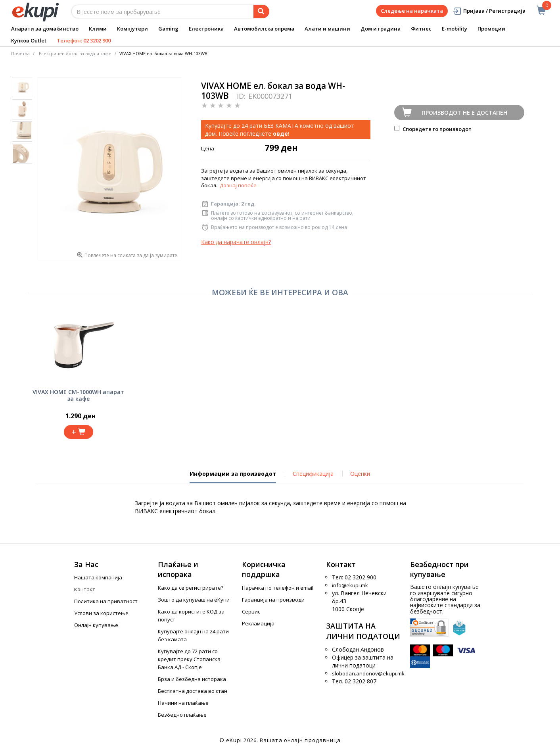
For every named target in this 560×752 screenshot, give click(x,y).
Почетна (20, 53)
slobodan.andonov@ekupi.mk (368, 673)
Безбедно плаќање (182, 715)
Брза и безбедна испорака (192, 679)
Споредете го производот (433, 129)
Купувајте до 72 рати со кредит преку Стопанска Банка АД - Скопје (189, 659)
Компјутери (132, 29)
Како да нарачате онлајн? (236, 242)
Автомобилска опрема (264, 29)
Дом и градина (381, 29)
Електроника (206, 29)
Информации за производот (233, 477)
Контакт (85, 589)
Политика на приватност (106, 601)
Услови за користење (101, 613)
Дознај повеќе (238, 185)
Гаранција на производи (273, 600)
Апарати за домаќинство (45, 29)
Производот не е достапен (464, 113)
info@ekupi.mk (350, 585)
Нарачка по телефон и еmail (278, 588)
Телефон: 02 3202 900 (84, 40)
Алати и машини (327, 29)
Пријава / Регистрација (489, 11)
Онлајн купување (96, 625)
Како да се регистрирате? (191, 588)
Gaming (168, 29)
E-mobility (455, 29)
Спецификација (313, 474)
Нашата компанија (98, 577)
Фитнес (421, 29)
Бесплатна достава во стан (193, 691)
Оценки (360, 474)
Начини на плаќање (183, 703)
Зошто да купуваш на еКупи (194, 600)
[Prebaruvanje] (261, 12)
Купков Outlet (29, 40)
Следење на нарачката (412, 11)
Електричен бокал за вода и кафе (75, 53)
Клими (98, 29)
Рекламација (258, 623)
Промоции (491, 29)
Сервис (251, 612)
